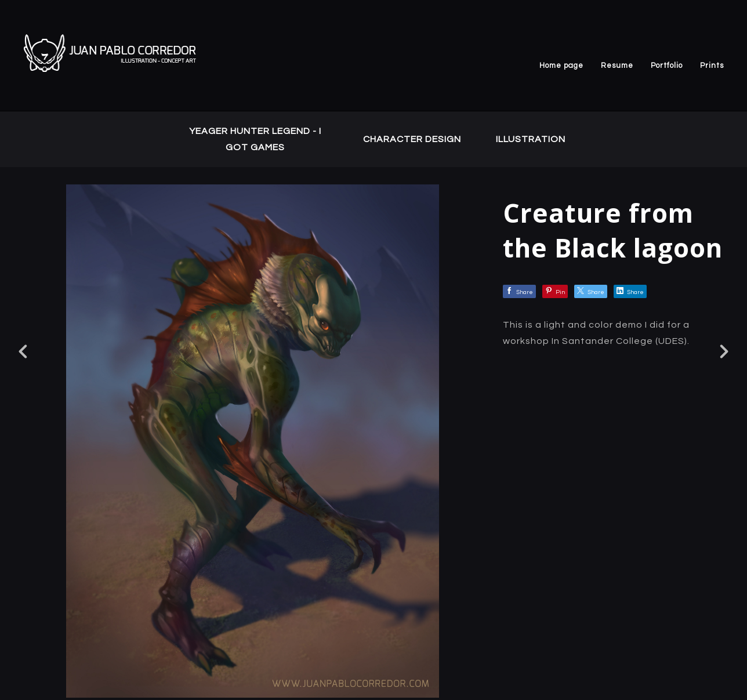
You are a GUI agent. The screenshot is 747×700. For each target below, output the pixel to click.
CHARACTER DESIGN (412, 139)
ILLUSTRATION (531, 139)
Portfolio (667, 66)
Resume (617, 66)
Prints (712, 66)
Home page (561, 66)
